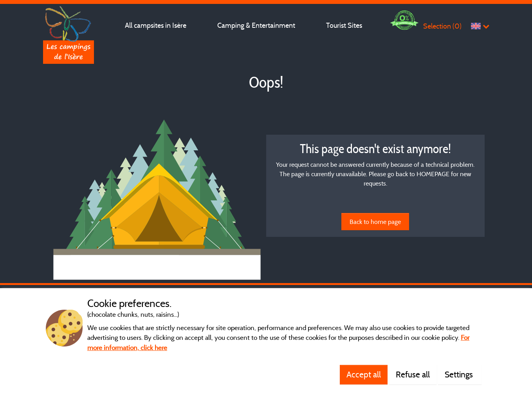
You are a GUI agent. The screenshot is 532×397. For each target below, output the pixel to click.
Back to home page (375, 222)
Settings (460, 374)
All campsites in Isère (156, 25)
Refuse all (413, 374)
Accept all (364, 374)
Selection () (442, 26)
